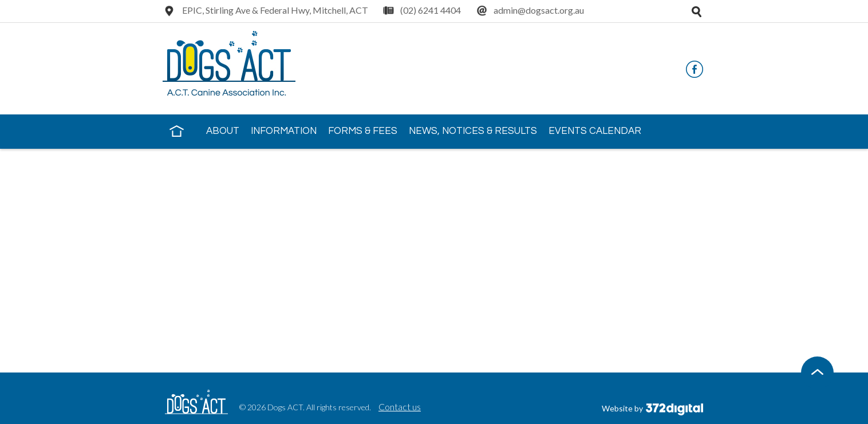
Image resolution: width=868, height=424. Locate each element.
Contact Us (201, 164)
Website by (652, 408)
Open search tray (696, 11)
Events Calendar (595, 131)
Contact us (400, 407)
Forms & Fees (363, 131)
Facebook (695, 69)
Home (176, 130)
